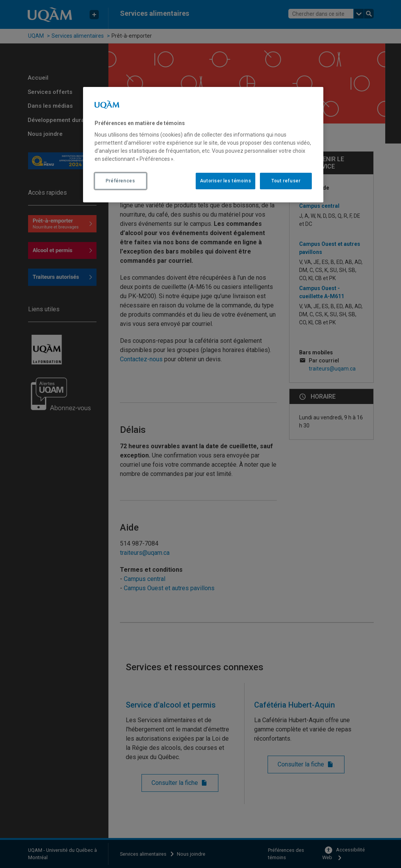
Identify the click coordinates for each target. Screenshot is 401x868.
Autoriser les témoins (226, 181)
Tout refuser (286, 181)
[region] (203, 145)
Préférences (121, 181)
